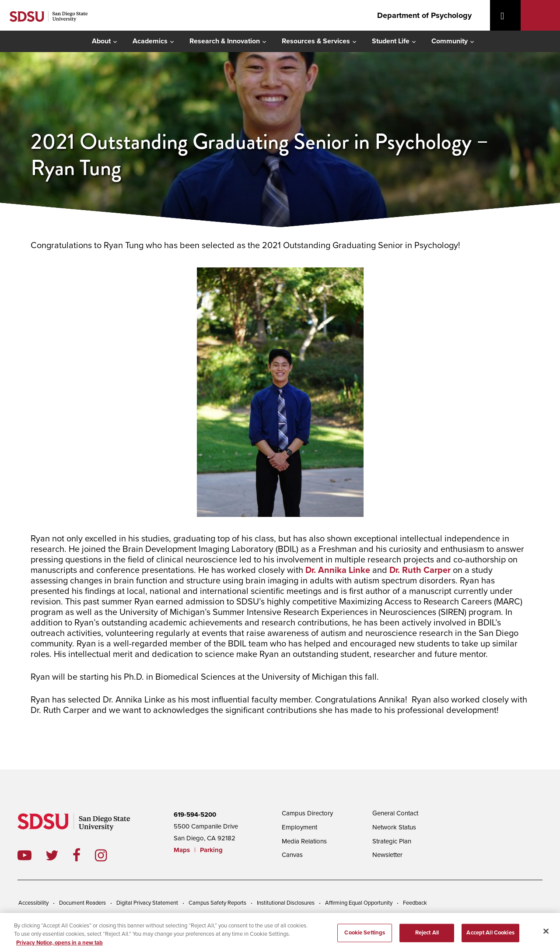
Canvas (292, 855)
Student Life (391, 41)
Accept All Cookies (490, 936)
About (101, 41)
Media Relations (304, 841)
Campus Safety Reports (217, 903)
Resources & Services (316, 41)
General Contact (395, 813)
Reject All (427, 936)
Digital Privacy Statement (147, 903)
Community (450, 41)
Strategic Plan (392, 841)
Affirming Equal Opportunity (359, 903)
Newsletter (387, 855)
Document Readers (82, 903)
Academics (150, 41)
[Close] (546, 934)
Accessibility (33, 903)
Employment (299, 827)
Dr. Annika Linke (338, 570)
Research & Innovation (225, 41)
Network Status (394, 827)
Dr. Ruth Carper (420, 570)
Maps (182, 850)
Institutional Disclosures (286, 903)
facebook (84, 855)
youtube (24, 855)
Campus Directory (307, 813)
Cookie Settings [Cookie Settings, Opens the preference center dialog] (365, 936)
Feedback (415, 903)
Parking (211, 850)
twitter (59, 855)
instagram (108, 855)
